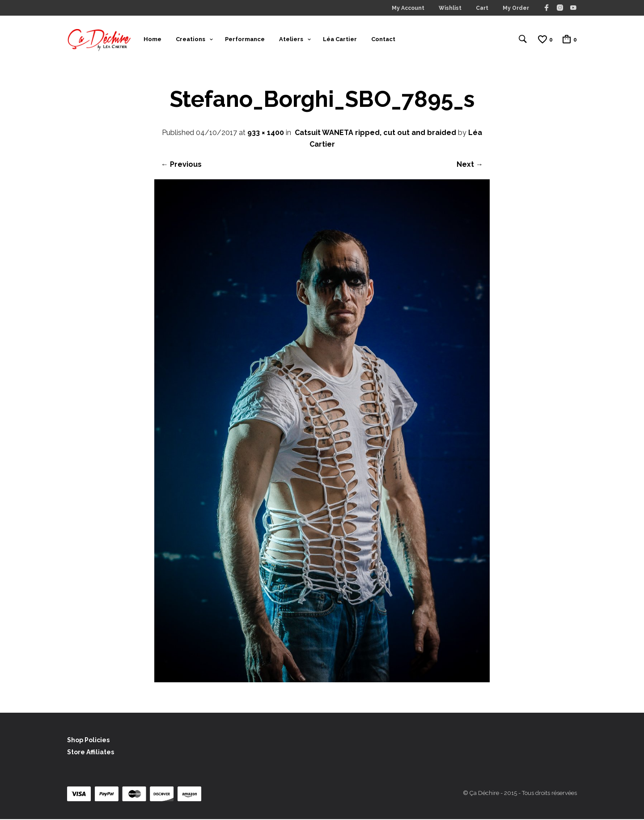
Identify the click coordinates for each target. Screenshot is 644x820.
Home (153, 40)
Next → (470, 166)
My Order (516, 8)
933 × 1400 (266, 134)
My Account (408, 8)
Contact (383, 40)
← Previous (181, 166)
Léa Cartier (340, 40)
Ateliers (291, 40)
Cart (482, 8)
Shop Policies (88, 741)
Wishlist (450, 8)
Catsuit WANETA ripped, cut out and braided (375, 134)
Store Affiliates (91, 753)
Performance (245, 40)
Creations (191, 40)
